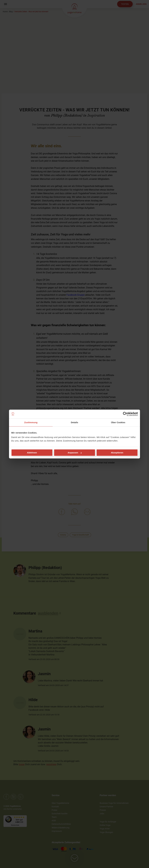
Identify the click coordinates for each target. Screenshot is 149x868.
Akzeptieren (117, 453)
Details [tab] (74, 422)
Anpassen (75, 453)
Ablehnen (32, 453)
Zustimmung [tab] (31, 422)
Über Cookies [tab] (118, 422)
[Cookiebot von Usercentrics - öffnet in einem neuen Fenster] (125, 414)
